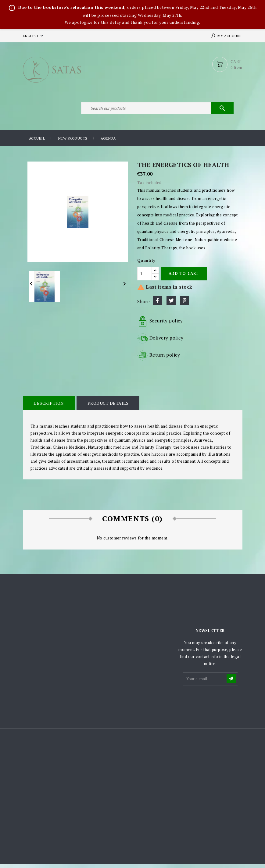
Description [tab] (49, 406)
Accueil (37, 142)
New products (73, 142)
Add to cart (184, 277)
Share (157, 304)
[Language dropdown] (34, 36)
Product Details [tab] (107, 406)
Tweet (171, 304)
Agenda (108, 142)
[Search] (157, 111)
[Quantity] (145, 277)
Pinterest (184, 304)
